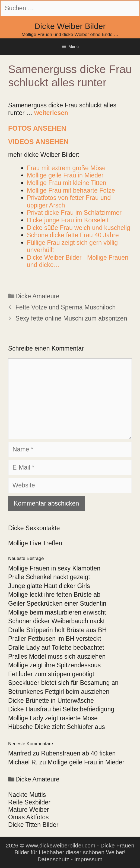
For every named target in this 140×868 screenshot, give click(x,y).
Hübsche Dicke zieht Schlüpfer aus (57, 727)
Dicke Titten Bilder (33, 825)
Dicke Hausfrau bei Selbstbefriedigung (61, 709)
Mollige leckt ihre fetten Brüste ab (54, 595)
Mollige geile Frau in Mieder (86, 762)
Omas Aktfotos (28, 817)
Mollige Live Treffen (35, 543)
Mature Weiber (28, 810)
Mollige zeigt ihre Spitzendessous (54, 665)
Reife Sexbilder (29, 802)
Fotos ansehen (37, 128)
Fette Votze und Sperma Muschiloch (66, 307)
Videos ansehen (38, 142)
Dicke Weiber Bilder (70, 26)
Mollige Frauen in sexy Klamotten (54, 568)
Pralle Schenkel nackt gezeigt (49, 577)
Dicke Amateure (37, 296)
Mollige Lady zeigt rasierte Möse (53, 718)
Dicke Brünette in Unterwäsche (51, 701)
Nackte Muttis (27, 795)
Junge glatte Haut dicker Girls (49, 586)
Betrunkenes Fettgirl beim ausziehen (59, 692)
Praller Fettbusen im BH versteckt (55, 639)
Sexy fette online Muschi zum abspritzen (71, 318)
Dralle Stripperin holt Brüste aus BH (57, 630)
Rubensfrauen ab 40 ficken (78, 753)
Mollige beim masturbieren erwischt (57, 612)
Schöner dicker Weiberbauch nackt (56, 621)
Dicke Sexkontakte (34, 528)
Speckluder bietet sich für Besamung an (63, 683)
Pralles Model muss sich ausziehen (57, 656)
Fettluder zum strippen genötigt (51, 674)
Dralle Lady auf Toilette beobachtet (56, 648)
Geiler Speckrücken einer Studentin (57, 603)
